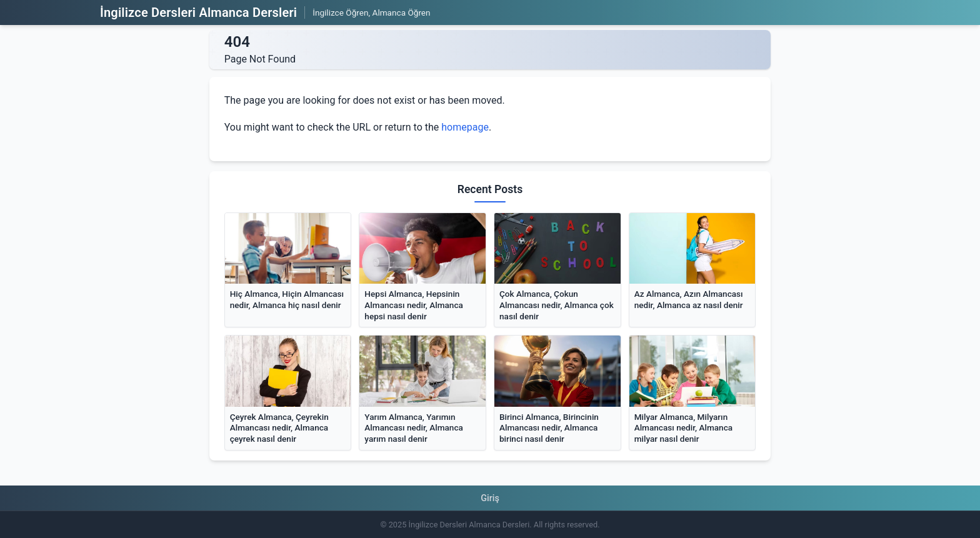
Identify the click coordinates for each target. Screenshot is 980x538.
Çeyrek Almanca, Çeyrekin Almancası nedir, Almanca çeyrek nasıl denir (279, 428)
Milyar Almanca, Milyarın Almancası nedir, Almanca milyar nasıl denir (683, 428)
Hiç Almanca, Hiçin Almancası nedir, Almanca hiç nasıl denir (287, 299)
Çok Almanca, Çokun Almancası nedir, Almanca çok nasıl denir (557, 305)
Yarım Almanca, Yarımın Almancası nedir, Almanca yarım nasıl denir (413, 428)
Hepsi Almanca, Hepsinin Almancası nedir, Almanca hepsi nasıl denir (413, 305)
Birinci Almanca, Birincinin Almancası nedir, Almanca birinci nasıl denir (549, 428)
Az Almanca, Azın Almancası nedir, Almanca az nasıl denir (689, 299)
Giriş (490, 498)
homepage (465, 127)
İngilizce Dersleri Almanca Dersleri (198, 12)
